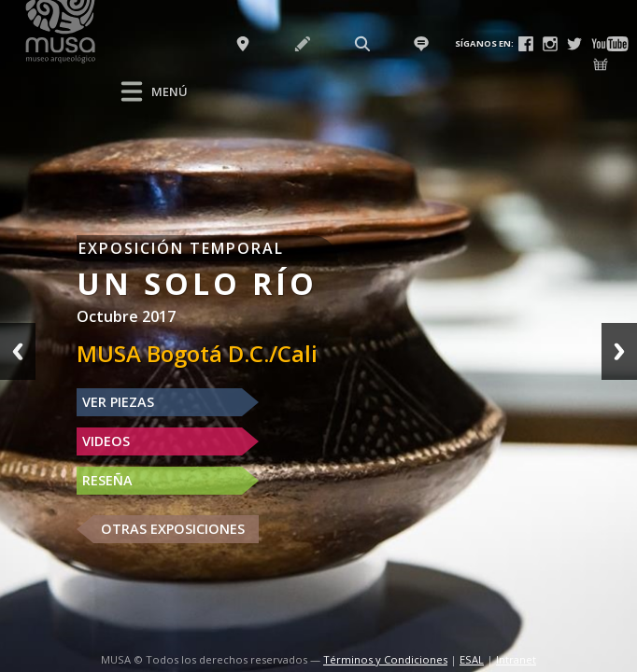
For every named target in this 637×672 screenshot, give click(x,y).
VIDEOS (106, 441)
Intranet (516, 659)
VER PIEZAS (118, 402)
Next (619, 351)
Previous (18, 351)
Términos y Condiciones (385, 659)
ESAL (472, 659)
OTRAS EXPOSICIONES (173, 529)
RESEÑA (107, 480)
